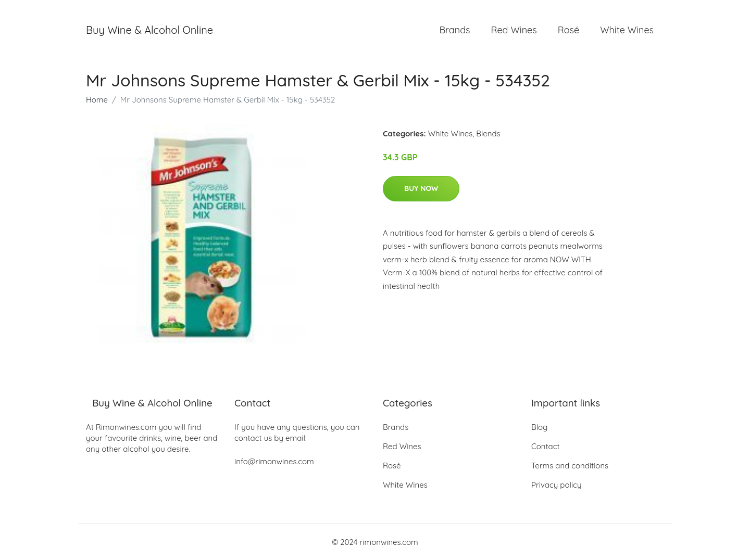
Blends (488, 133)
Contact (546, 446)
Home (97, 100)
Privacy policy (556, 485)
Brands (454, 30)
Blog (539, 427)
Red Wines (514, 30)
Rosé (568, 30)
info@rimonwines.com (274, 461)
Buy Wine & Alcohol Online (149, 30)
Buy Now (421, 188)
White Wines (627, 30)
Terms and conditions (570, 466)
